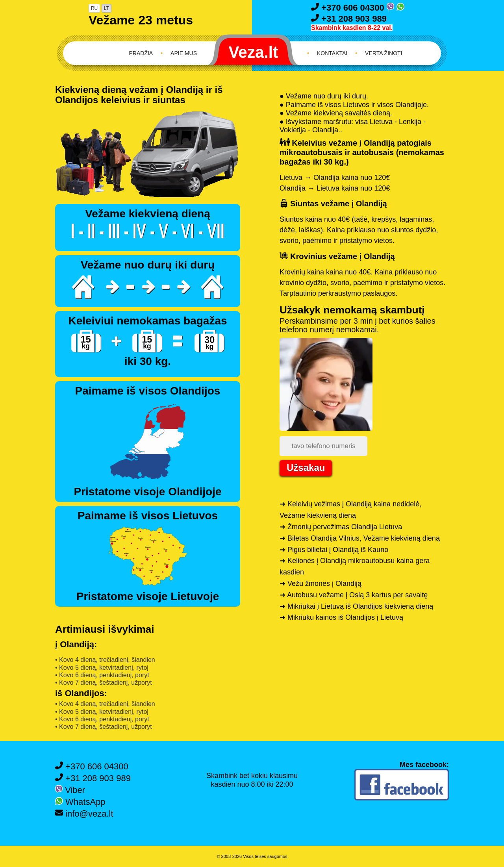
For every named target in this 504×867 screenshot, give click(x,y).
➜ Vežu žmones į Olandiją (321, 584)
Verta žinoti (384, 53)
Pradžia (141, 53)
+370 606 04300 (349, 8)
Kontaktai (332, 53)
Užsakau (306, 468)
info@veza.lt (84, 814)
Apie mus (184, 53)
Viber (70, 790)
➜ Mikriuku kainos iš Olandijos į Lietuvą (341, 617)
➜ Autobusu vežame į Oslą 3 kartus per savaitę (354, 595)
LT (107, 8)
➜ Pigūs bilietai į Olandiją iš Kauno (334, 550)
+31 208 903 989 (349, 19)
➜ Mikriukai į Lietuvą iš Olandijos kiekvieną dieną (356, 606)
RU (94, 8)
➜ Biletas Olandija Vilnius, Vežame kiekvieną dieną (360, 538)
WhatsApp (80, 802)
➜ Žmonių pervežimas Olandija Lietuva (341, 527)
